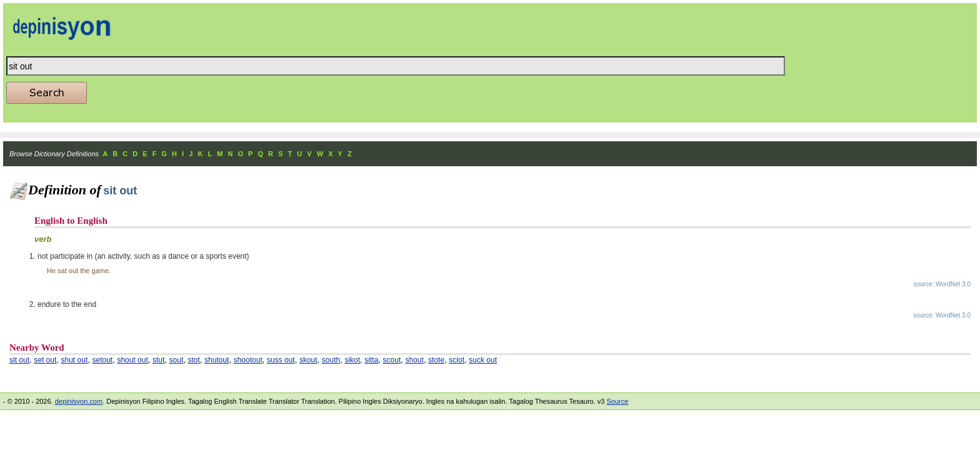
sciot (457, 360)
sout (177, 360)
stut (158, 360)
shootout (248, 360)
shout (415, 360)
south (331, 360)
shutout (217, 360)
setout (102, 360)
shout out (132, 360)
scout (392, 360)
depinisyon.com (79, 401)
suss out (281, 360)
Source (617, 401)
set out (45, 360)
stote (436, 360)
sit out (19, 360)
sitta (371, 360)
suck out (483, 360)
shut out (75, 360)
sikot (352, 360)
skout (308, 360)
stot (194, 360)
